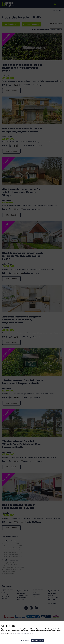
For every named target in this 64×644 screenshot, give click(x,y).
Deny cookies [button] (25, 641)
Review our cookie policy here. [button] (23, 633)
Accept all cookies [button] (38, 641)
